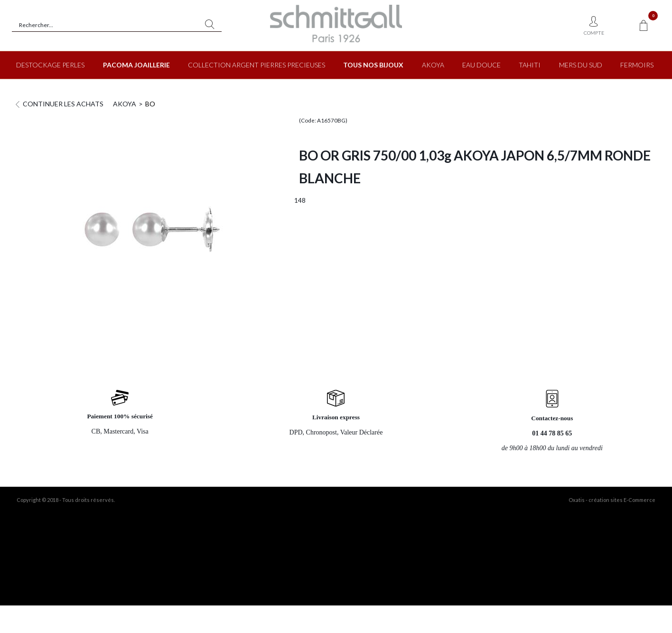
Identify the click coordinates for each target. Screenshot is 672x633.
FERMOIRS (637, 65)
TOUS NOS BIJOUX (373, 65)
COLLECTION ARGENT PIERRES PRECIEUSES (257, 65)
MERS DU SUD (581, 65)
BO (150, 104)
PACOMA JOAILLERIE (136, 65)
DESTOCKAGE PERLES (50, 65)
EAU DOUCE (481, 65)
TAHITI (530, 65)
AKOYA (433, 65)
